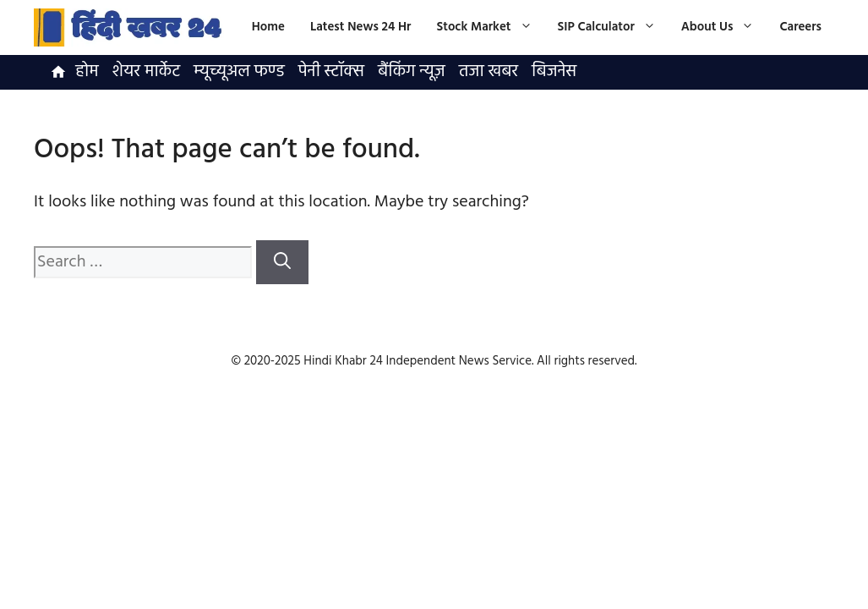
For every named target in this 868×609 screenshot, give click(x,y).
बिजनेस (554, 72)
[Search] (282, 262)
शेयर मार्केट (146, 72)
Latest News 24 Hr (361, 27)
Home (268, 27)
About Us (724, 27)
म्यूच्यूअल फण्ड (239, 72)
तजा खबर (489, 72)
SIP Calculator (613, 27)
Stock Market (490, 27)
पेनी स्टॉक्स (331, 72)
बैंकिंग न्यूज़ (412, 72)
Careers (800, 27)
